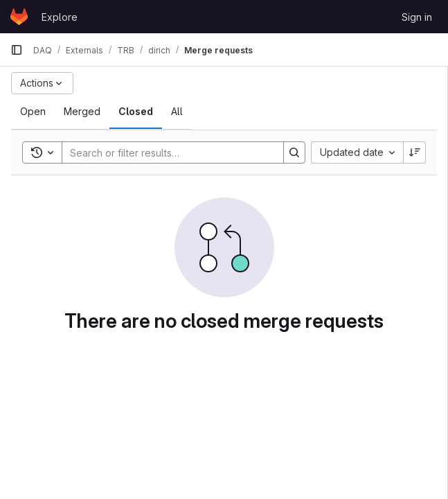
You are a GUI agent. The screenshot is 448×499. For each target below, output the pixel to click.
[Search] (166, 152)
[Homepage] (19, 17)
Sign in (417, 17)
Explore (60, 17)
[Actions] (42, 83)
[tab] (33, 112)
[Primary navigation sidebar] (17, 50)
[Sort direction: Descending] (415, 152)
